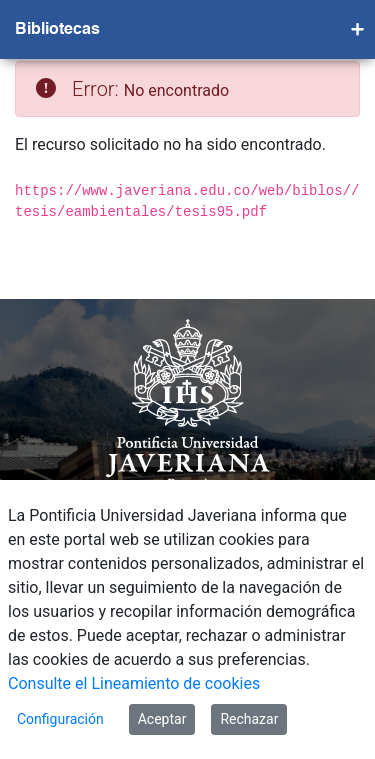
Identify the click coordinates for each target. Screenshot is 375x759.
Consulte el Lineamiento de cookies (134, 683)
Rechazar (249, 719)
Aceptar (162, 719)
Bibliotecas (57, 30)
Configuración (60, 719)
